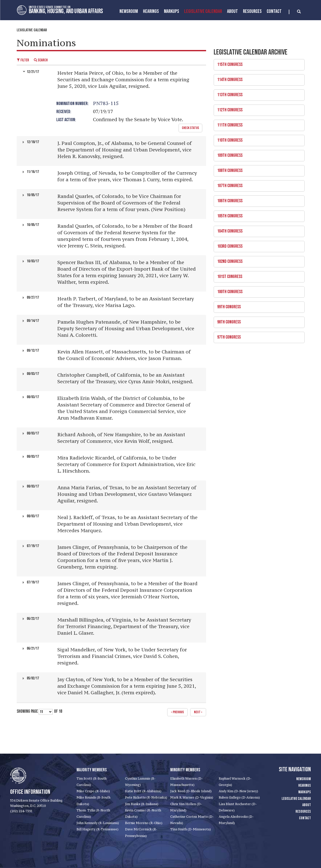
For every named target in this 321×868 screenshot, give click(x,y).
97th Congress (257, 336)
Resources (252, 11)
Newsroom (129, 11)
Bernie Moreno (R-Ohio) (144, 823)
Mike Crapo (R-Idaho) (93, 791)
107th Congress (257, 184)
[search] (295, 12)
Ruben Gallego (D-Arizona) (239, 797)
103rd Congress (257, 245)
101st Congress (257, 275)
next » (198, 712)
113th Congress (257, 93)
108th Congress (257, 169)
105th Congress (257, 215)
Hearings (151, 11)
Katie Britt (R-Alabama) (143, 791)
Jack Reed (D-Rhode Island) (191, 791)
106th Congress (257, 199)
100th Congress (257, 290)
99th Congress (257, 305)
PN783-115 (106, 103)
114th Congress (257, 78)
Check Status (190, 128)
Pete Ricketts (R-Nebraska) (146, 797)
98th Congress (257, 321)
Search (41, 60)
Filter (23, 60)
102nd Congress (257, 260)
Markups (305, 792)
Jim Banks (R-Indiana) (142, 804)
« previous (177, 712)
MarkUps (171, 11)
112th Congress (257, 109)
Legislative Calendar (203, 11)
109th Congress (257, 154)
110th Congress (257, 139)
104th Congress (257, 230)
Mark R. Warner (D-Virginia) (192, 797)
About (232, 11)
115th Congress (257, 63)
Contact (274, 11)
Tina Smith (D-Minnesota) (191, 829)
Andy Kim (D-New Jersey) (238, 791)
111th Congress (257, 124)
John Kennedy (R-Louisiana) (98, 823)
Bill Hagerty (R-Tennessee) (97, 829)
